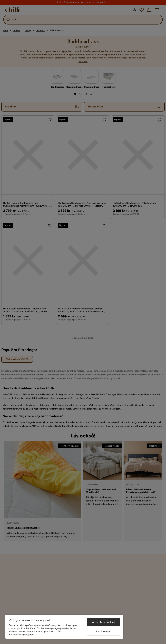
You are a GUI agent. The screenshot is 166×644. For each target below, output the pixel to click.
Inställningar (103, 632)
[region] (64, 627)
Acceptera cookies (103, 622)
